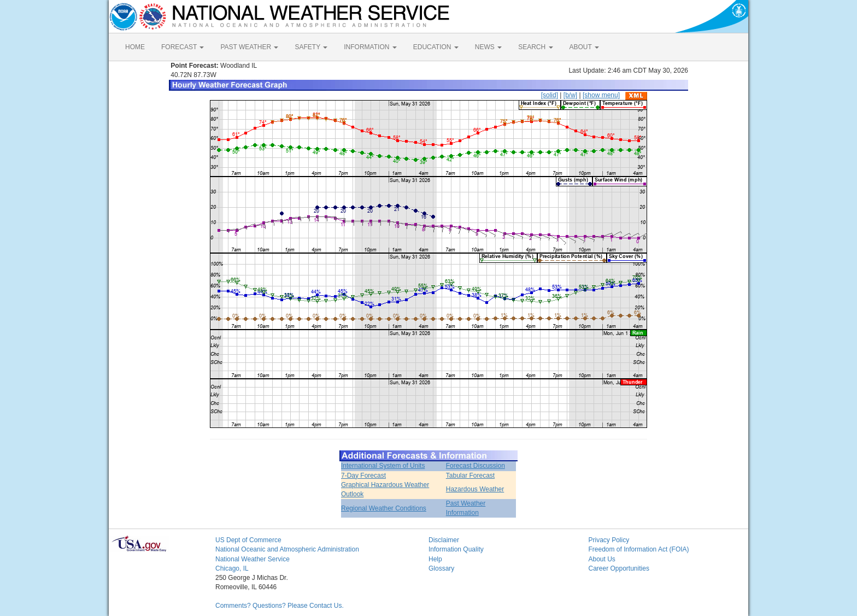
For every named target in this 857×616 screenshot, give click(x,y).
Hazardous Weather (475, 489)
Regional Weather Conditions (384, 508)
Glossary (441, 568)
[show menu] (601, 95)
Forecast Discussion (476, 466)
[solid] (550, 95)
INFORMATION (370, 47)
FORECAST (183, 47)
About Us (602, 559)
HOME (135, 47)
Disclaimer (444, 540)
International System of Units (383, 466)
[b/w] (570, 95)
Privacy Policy (609, 540)
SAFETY (311, 47)
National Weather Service (253, 559)
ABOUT (584, 47)
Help (435, 559)
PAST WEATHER (249, 47)
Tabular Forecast (470, 476)
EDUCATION (436, 47)
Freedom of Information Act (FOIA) (639, 549)
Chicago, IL (232, 568)
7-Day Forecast (363, 476)
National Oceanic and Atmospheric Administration (287, 549)
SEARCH (535, 47)
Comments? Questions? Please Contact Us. (280, 606)
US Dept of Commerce (248, 540)
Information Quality (456, 549)
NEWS (488, 47)
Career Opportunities (619, 568)
